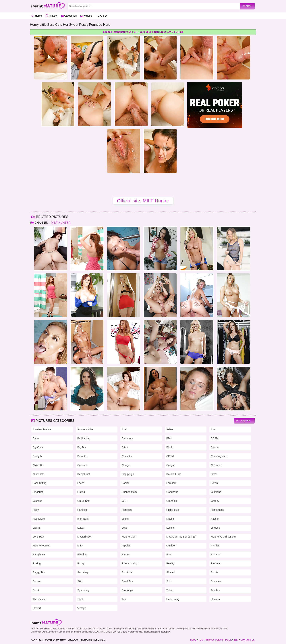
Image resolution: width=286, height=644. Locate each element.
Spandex (216, 581)
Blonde (215, 447)
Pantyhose (39, 554)
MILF (80, 546)
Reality (170, 563)
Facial (125, 483)
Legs (125, 528)
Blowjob (37, 456)
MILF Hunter (60, 223)
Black (169, 447)
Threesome (39, 599)
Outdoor (171, 546)
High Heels (173, 510)
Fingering (38, 492)
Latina (36, 528)
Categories (69, 16)
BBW (169, 438)
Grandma (172, 501)
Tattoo (170, 590)
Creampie (216, 465)
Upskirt (37, 608)
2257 (236, 640)
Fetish (214, 483)
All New (52, 16)
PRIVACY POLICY (214, 640)
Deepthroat (84, 474)
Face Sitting (40, 483)
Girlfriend (216, 492)
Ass (213, 429)
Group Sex (83, 501)
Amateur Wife (85, 429)
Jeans (125, 519)
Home (37, 16)
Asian (170, 429)
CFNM (170, 456)
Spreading (83, 590)
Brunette (82, 456)
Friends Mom (129, 492)
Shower (37, 581)
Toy (124, 599)
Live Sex (102, 16)
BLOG (193, 640)
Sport (36, 590)
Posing (37, 563)
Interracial (83, 519)
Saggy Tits (39, 572)
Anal (124, 429)
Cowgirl (126, 465)
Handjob (82, 510)
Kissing (170, 519)
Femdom (171, 483)
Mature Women (41, 546)
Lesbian (171, 528)
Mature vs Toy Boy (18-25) (181, 537)
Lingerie (215, 528)
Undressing (173, 599)
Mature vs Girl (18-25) (223, 537)
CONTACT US (248, 640)
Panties (215, 546)
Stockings (127, 590)
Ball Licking (84, 438)
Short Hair (128, 572)
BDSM (214, 438)
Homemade (217, 510)
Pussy (81, 563)
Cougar (171, 465)
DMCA (228, 640)
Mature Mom (129, 537)
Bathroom (127, 438)
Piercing (82, 554)
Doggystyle (128, 474)
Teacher (215, 590)
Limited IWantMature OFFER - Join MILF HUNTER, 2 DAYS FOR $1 (143, 32)
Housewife (39, 519)
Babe (36, 438)
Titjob (80, 599)
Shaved (171, 572)
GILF (125, 501)
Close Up (38, 465)
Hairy (36, 510)
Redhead (216, 563)
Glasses (37, 501)
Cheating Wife (219, 456)
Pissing (126, 554)
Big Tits (82, 447)
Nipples (126, 546)
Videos (86, 16)
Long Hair (38, 537)
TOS (201, 640)
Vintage (82, 608)
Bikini (125, 447)
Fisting (81, 492)
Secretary (83, 572)
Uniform (215, 599)
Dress (214, 474)
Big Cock (38, 447)
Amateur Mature (42, 429)
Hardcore (127, 510)
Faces (81, 483)
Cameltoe (127, 456)
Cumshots (39, 474)
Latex (80, 528)
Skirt (80, 581)
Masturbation (85, 537)
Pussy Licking (130, 563)
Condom (82, 465)
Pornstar (216, 554)
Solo (169, 581)
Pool (169, 554)
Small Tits (127, 581)
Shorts (214, 572)
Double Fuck (174, 474)
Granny (215, 501)
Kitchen (215, 519)
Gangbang (172, 492)
